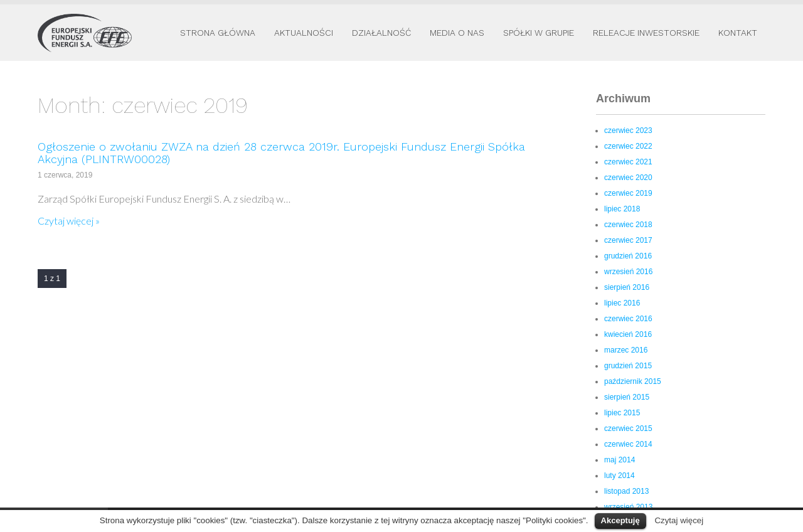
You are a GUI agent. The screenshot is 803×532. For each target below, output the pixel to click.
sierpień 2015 (627, 397)
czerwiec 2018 (628, 225)
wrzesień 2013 (628, 507)
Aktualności (304, 33)
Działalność (381, 33)
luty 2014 (620, 476)
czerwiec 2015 (628, 428)
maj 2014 (620, 460)
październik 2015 (633, 381)
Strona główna (218, 33)
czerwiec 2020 (628, 178)
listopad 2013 (626, 491)
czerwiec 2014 (628, 444)
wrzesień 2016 (628, 272)
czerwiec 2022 (628, 146)
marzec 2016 (626, 350)
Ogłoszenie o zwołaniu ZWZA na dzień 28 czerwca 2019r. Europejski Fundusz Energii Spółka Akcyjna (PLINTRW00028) (281, 153)
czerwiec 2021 (628, 162)
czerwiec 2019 (628, 193)
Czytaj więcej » (69, 221)
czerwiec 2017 (628, 240)
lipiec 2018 (622, 209)
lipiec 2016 (622, 303)
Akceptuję (620, 520)
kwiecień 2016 (628, 334)
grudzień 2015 (628, 366)
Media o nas (457, 33)
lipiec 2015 (622, 413)
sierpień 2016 (627, 287)
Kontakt (738, 33)
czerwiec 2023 (628, 130)
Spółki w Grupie (539, 33)
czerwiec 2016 (628, 319)
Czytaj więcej (679, 520)
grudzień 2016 (628, 256)
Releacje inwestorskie (646, 33)
